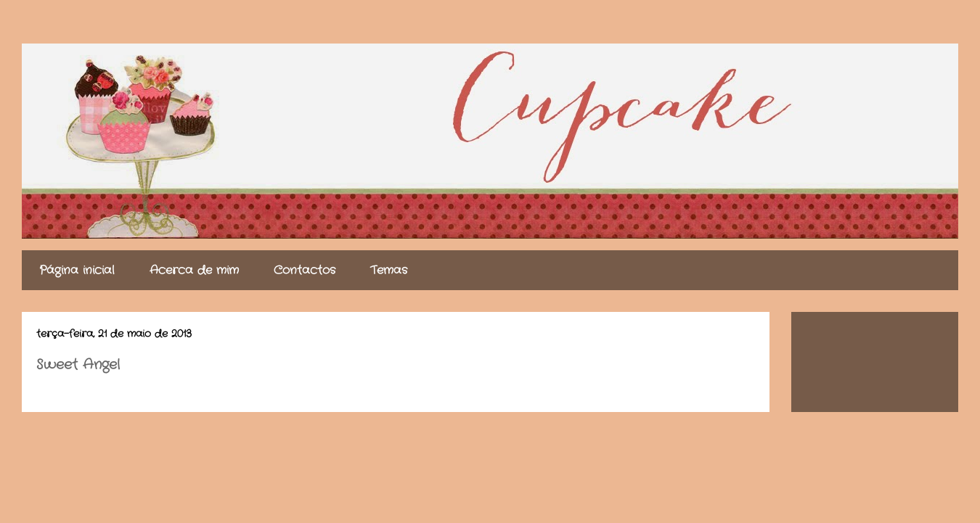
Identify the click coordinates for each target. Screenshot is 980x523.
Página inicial (77, 270)
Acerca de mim (194, 270)
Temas (389, 270)
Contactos (305, 270)
